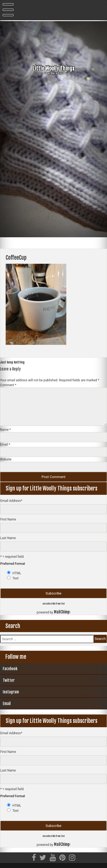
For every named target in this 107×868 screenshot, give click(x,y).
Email (5, 445)
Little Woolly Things (53, 69)
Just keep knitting (12, 362)
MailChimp (62, 612)
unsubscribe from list (54, 604)
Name (5, 430)
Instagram (11, 692)
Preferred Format (13, 564)
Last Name (8, 538)
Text (15, 578)
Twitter (9, 680)
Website (6, 459)
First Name (8, 519)
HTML (17, 573)
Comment (8, 385)
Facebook (10, 669)
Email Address (11, 501)
